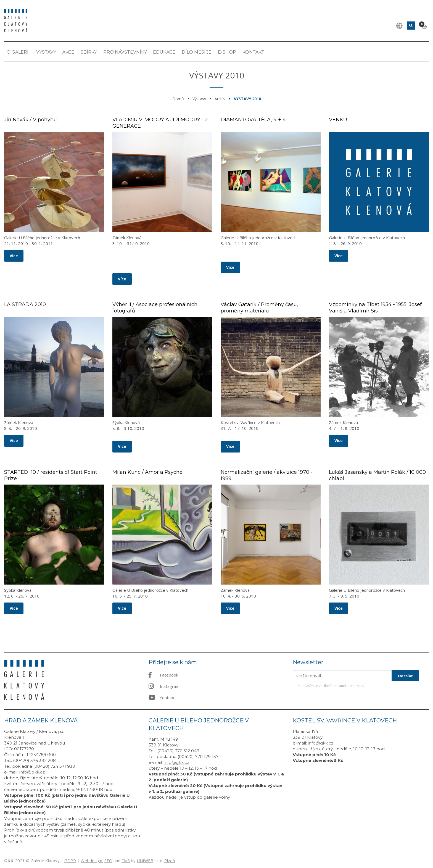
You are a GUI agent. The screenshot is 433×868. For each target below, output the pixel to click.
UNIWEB (145, 861)
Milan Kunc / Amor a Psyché (147, 472)
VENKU (338, 120)
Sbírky (89, 52)
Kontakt (253, 52)
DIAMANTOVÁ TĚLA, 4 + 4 (253, 120)
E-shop (227, 52)
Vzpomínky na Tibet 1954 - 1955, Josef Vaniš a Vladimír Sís (375, 308)
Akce (68, 52)
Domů (178, 99)
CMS (126, 861)
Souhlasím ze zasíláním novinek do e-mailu (331, 686)
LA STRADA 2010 (25, 304)
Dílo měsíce (197, 52)
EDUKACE (164, 52)
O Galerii (18, 52)
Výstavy (46, 52)
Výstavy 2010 (247, 99)
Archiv (220, 99)
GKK (9, 861)
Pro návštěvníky (125, 52)
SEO (108, 861)
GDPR (70, 861)
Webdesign (91, 861)
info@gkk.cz (32, 772)
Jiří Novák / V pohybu (31, 120)
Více (14, 256)
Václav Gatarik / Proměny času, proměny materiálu (259, 308)
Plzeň (170, 861)
